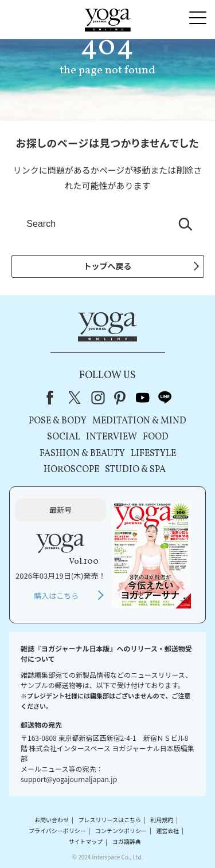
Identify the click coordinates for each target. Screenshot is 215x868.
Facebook (53, 398)
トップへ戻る (108, 266)
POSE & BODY (58, 421)
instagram (98, 398)
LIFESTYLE (153, 454)
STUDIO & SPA (135, 470)
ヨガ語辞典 (127, 842)
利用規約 (162, 820)
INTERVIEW (112, 437)
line (165, 398)
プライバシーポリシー (57, 830)
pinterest (120, 398)
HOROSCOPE (71, 470)
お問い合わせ (52, 820)
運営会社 (167, 830)
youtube (143, 398)
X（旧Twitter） (76, 398)
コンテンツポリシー (121, 830)
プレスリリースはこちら (110, 820)
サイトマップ (85, 842)
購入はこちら (56, 596)
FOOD (156, 437)
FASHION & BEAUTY (82, 454)
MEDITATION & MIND (139, 421)
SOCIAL (64, 437)
